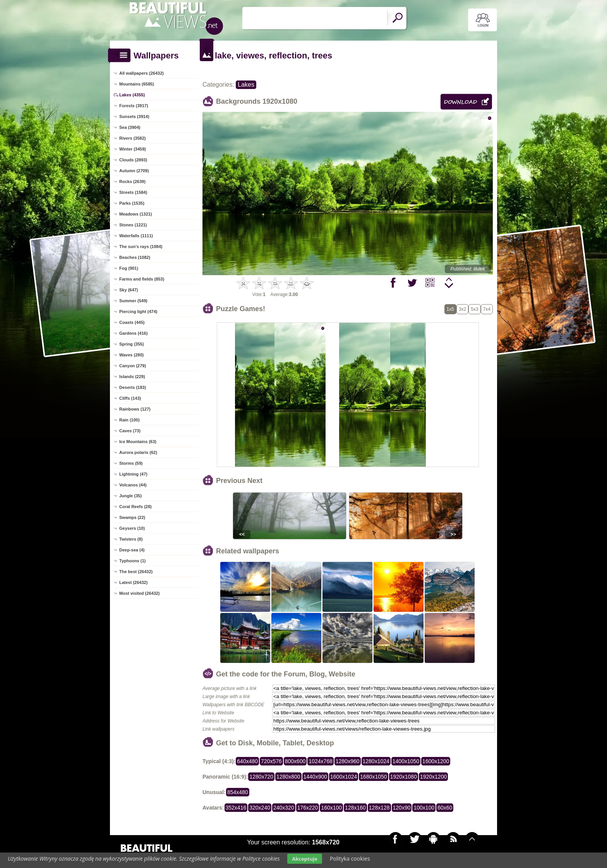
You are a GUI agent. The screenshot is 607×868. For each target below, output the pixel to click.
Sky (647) (129, 290)
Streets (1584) (133, 192)
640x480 (247, 761)
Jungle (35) (130, 496)
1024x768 (321, 761)
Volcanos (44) (133, 485)
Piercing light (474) (138, 312)
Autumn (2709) (134, 171)
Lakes (246, 85)
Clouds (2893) (133, 160)
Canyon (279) (133, 366)
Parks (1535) (132, 203)
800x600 (295, 761)
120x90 (402, 808)
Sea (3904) (130, 127)
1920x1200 (433, 777)
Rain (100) (129, 420)
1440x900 (316, 777)
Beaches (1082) (135, 257)
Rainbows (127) (135, 409)
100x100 (424, 808)
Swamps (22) (132, 517)
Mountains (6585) (137, 84)
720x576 (271, 761)
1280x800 (288, 777)
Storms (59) (131, 463)
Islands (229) (132, 377)
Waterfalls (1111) (136, 236)
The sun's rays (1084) (141, 247)
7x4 (487, 309)
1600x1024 (344, 777)
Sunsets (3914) (134, 116)
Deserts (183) (133, 387)
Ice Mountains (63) (138, 442)
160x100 (331, 808)
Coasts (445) (132, 322)
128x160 (355, 808)
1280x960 (348, 761)
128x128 (379, 808)
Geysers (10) (132, 528)
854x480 (238, 792)
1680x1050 (373, 777)
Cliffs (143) (130, 398)
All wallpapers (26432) (141, 73)
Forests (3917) (134, 106)
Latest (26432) (133, 582)
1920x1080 (404, 777)
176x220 (308, 808)
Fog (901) (129, 268)
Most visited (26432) (140, 593)
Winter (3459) (133, 149)
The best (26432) (136, 572)
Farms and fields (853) (142, 279)
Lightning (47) (133, 474)
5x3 (474, 309)
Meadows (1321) (135, 214)
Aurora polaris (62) (138, 452)
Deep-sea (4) (132, 550)
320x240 (260, 808)
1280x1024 (376, 761)
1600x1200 (436, 761)
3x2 (462, 309)
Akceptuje (304, 859)
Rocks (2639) (132, 181)
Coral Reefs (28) (135, 507)
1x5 (450, 309)
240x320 (284, 808)
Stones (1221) (133, 225)
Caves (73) (130, 431)
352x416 (236, 808)
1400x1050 (406, 761)
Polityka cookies (350, 859)
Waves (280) (131, 355)
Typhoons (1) (132, 561)
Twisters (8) (131, 539)
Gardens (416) (133, 333)
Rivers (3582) (133, 138)
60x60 (445, 808)
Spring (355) (132, 344)
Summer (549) (133, 301)
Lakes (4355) (132, 95)
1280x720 (261, 777)
